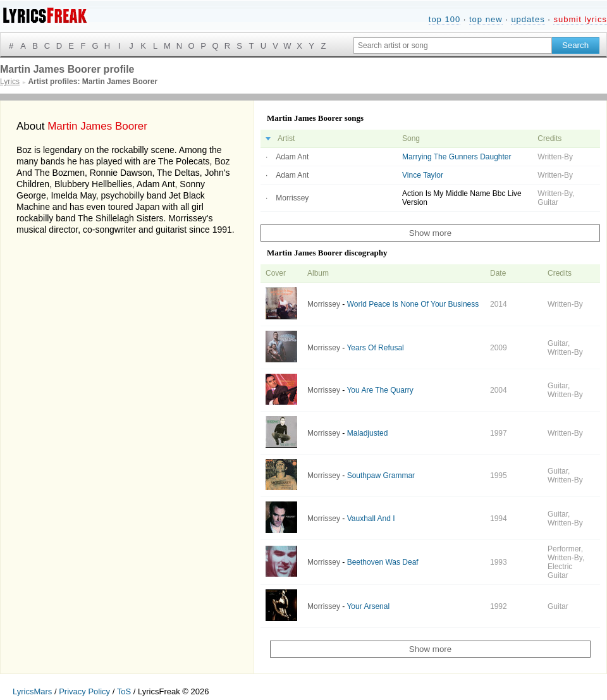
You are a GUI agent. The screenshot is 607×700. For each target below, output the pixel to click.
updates (528, 19)
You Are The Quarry (380, 390)
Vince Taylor (423, 175)
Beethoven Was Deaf (383, 562)
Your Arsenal (368, 606)
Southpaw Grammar (381, 476)
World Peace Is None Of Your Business (413, 304)
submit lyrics (580, 19)
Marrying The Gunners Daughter (457, 157)
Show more (430, 233)
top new (486, 19)
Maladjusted (368, 433)
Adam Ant (292, 157)
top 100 (445, 19)
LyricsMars (32, 691)
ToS (124, 691)
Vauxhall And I (371, 519)
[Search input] (453, 46)
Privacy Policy (84, 691)
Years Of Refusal (375, 348)
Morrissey (292, 198)
